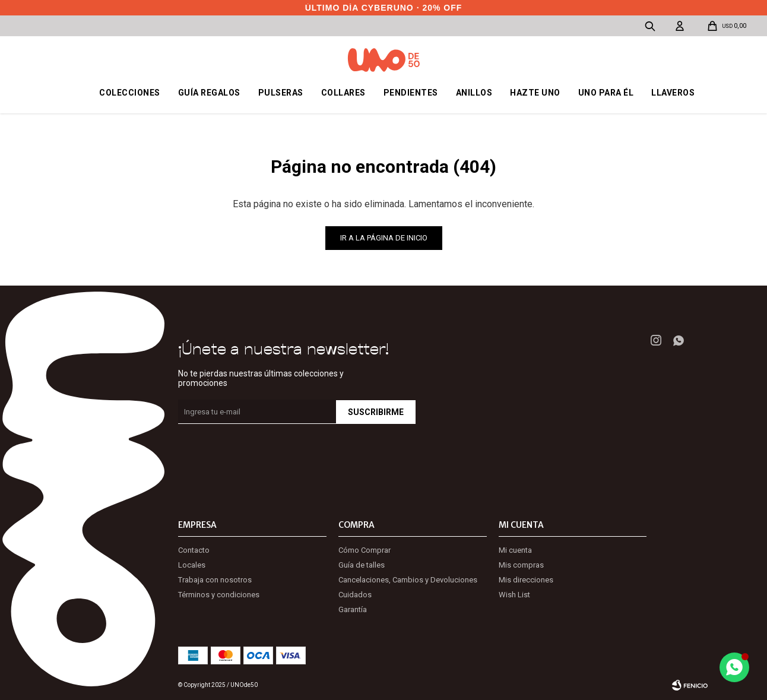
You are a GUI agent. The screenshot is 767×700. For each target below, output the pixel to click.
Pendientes (411, 93)
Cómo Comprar (365, 550)
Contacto (194, 550)
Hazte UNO (535, 93)
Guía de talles (362, 565)
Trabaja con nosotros (215, 580)
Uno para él (606, 93)
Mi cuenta (515, 550)
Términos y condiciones (219, 595)
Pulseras (281, 93)
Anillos (474, 93)
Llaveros (673, 93)
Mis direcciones (526, 580)
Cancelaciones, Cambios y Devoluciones (408, 580)
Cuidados (355, 595)
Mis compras (521, 565)
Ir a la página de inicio (384, 238)
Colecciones (130, 93)
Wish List (514, 595)
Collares (343, 93)
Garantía (353, 609)
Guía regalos (209, 93)
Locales (192, 565)
